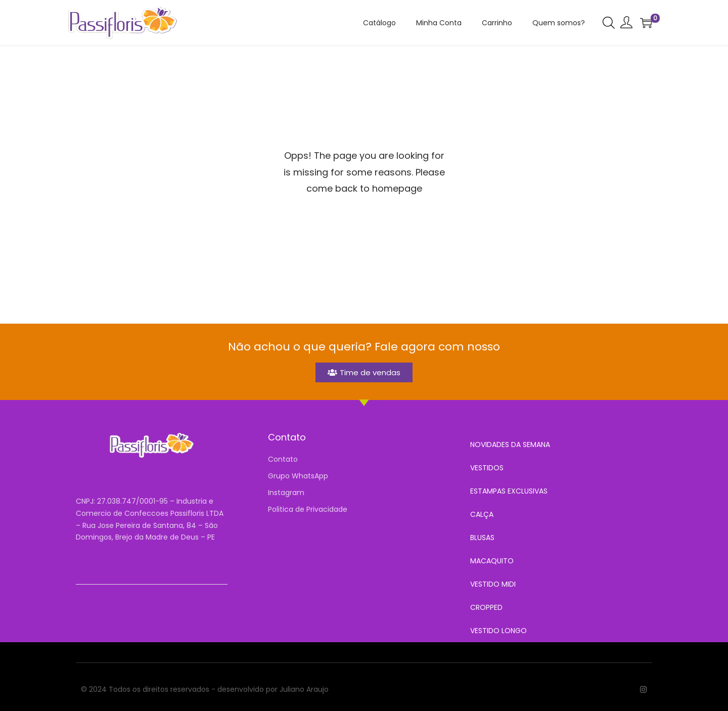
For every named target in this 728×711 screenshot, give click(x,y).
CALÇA (482, 514)
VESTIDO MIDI (493, 584)
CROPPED (486, 607)
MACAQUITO (492, 561)
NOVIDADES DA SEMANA (510, 445)
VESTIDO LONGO (498, 631)
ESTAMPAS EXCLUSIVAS (509, 491)
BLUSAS (482, 538)
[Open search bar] (609, 22)
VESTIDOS (487, 468)
